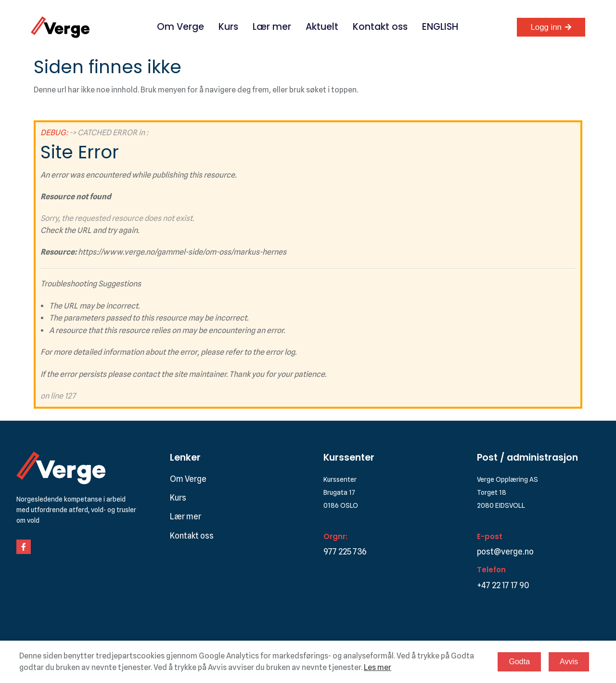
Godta (519, 662)
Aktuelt (322, 27)
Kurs (228, 27)
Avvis (569, 662)
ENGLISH (440, 27)
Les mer (378, 667)
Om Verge (180, 27)
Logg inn (546, 27)
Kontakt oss (380, 27)
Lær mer (272, 27)
